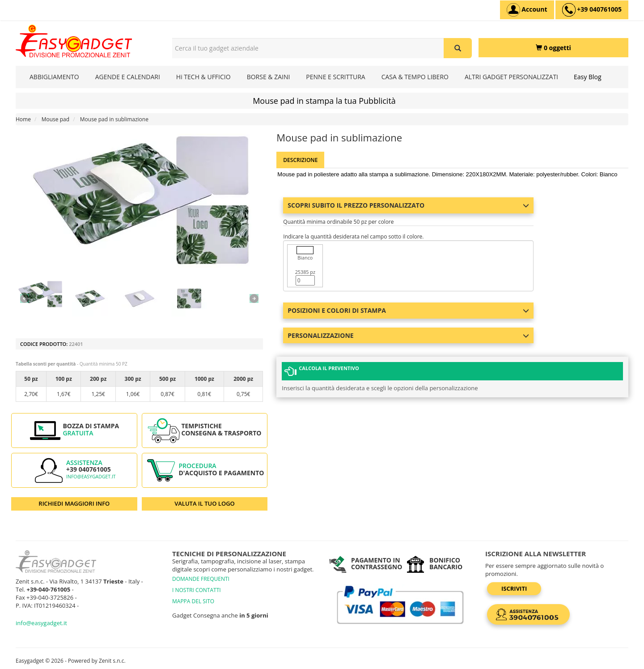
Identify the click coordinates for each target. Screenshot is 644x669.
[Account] (527, 10)
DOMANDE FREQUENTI (201, 579)
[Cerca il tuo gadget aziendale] (458, 48)
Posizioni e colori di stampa (408, 310)
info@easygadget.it (91, 477)
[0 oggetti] (553, 48)
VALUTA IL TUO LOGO (205, 503)
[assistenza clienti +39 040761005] (592, 10)
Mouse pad (55, 119)
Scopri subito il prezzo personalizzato (408, 205)
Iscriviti (514, 588)
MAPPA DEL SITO (193, 601)
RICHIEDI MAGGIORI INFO (74, 503)
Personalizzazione (408, 335)
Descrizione (300, 160)
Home (23, 119)
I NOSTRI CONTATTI (197, 590)
